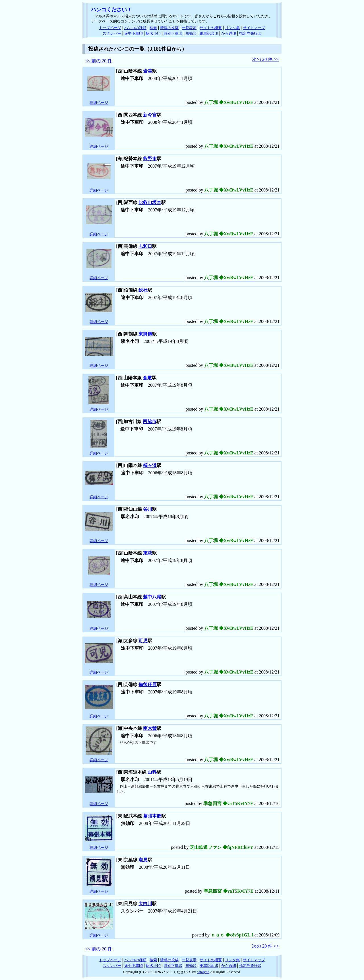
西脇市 (150, 422)
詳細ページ (99, 103)
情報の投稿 (169, 28)
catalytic (203, 972)
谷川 (148, 509)
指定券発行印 (250, 33)
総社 (143, 290)
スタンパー (112, 33)
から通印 (229, 33)
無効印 (191, 33)
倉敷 (147, 378)
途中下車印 (134, 33)
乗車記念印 (209, 33)
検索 (153, 28)
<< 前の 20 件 (99, 61)
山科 (152, 772)
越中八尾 (152, 597)
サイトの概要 (211, 28)
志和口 (145, 246)
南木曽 (150, 728)
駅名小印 (153, 33)
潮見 (143, 860)
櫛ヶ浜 (150, 465)
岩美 (148, 71)
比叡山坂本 (150, 202)
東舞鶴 (145, 334)
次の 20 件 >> (265, 59)
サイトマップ (254, 28)
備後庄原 (148, 684)
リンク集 (232, 28)
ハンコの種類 (135, 28)
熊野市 (150, 159)
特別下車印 (173, 33)
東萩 (148, 553)
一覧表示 (189, 28)
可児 (143, 641)
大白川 (145, 904)
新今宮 (150, 115)
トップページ (110, 28)
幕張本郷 (152, 816)
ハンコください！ (111, 10)
